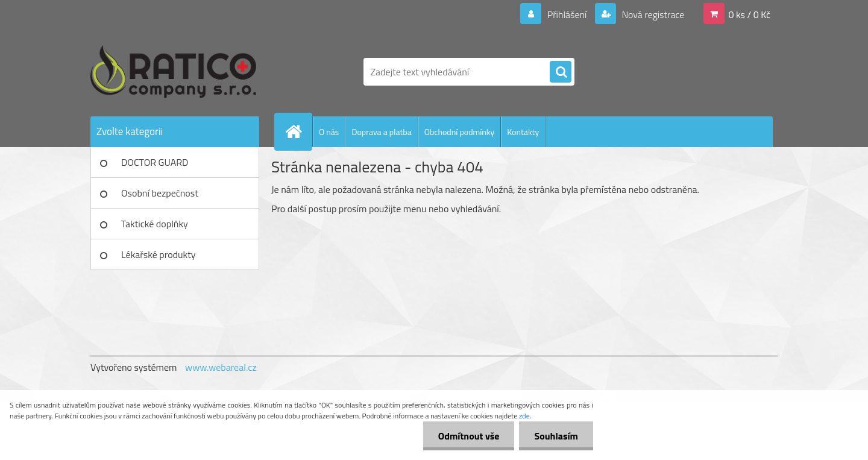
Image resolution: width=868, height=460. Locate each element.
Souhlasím (556, 436)
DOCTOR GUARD (155, 162)
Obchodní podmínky (460, 132)
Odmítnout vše (469, 436)
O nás (329, 132)
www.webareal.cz (221, 367)
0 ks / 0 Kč (749, 14)
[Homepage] (298, 131)
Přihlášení (567, 14)
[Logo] (173, 72)
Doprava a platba (381, 132)
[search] (561, 72)
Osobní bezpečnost (160, 193)
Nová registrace (652, 14)
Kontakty (523, 132)
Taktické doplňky (155, 224)
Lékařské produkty (159, 254)
